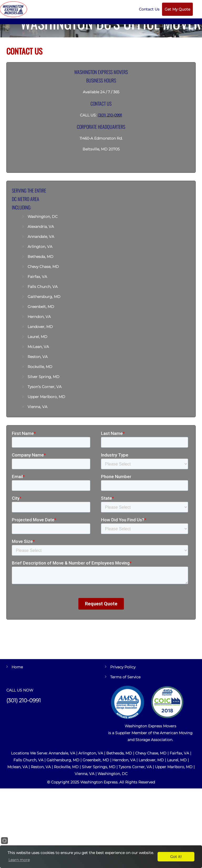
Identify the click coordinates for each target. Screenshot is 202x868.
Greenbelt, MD (41, 307)
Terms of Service (125, 677)
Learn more (19, 860)
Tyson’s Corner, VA (45, 387)
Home (17, 667)
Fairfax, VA (37, 277)
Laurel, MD (37, 337)
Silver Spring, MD (44, 377)
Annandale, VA (41, 237)
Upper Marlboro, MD (46, 397)
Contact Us (149, 9)
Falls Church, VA (43, 287)
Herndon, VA (39, 317)
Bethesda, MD (41, 257)
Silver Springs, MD (99, 767)
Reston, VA (38, 357)
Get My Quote (177, 9)
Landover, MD (40, 327)
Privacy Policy (123, 667)
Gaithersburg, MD (44, 297)
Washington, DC (43, 217)
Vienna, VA (37, 407)
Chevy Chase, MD (43, 267)
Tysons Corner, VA (135, 767)
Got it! (176, 857)
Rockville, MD (40, 367)
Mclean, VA (17, 767)
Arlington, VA (40, 247)
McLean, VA (38, 347)
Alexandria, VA (41, 227)
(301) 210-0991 (110, 115)
